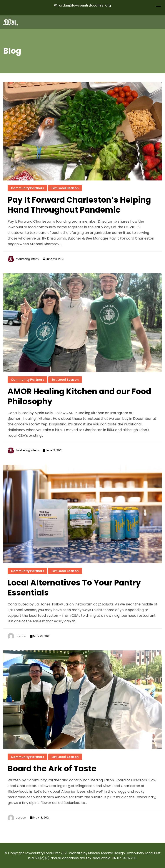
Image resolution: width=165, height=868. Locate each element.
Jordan (21, 636)
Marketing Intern (27, 259)
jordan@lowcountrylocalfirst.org (85, 5)
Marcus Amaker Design (107, 853)
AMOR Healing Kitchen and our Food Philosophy (79, 396)
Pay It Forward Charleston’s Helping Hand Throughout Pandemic (79, 205)
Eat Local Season (65, 188)
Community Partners (27, 188)
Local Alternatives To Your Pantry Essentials (74, 588)
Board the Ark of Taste (52, 769)
